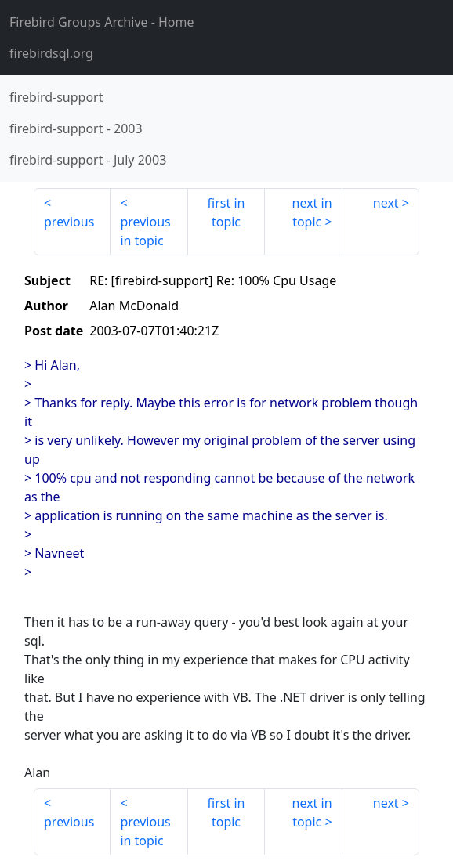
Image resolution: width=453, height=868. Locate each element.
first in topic (226, 212)
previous (69, 222)
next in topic (312, 212)
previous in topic (145, 231)
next (386, 203)
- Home (102, 22)
